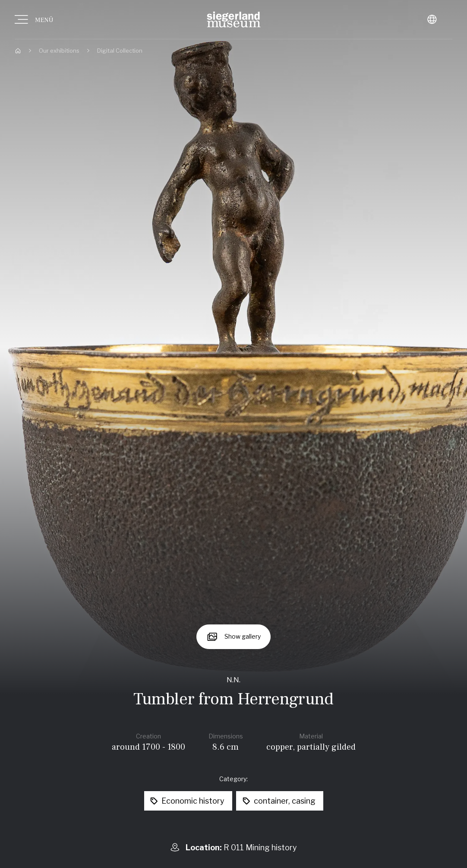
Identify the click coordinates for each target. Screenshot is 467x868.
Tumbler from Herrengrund (233, 699)
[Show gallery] (234, 637)
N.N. (233, 680)
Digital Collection (120, 51)
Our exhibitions (59, 51)
